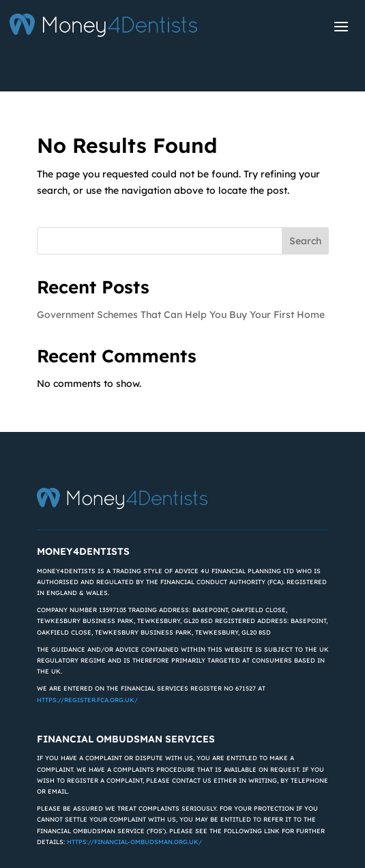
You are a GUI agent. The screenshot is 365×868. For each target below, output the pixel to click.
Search (305, 241)
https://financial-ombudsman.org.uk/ (134, 842)
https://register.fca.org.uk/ (87, 700)
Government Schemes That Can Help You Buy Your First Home (181, 315)
